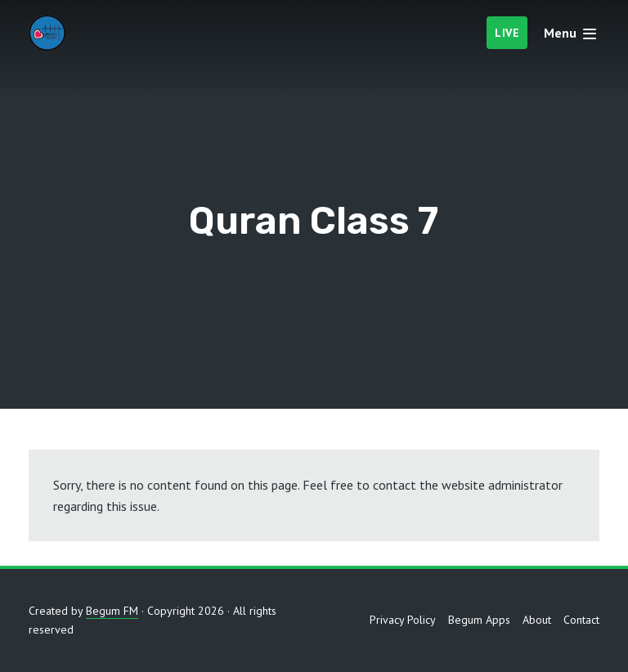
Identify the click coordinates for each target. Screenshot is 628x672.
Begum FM (112, 611)
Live (507, 33)
